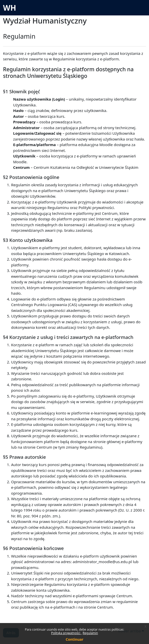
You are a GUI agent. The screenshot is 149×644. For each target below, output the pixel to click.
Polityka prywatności (66, 633)
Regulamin (90, 633)
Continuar (75, 639)
